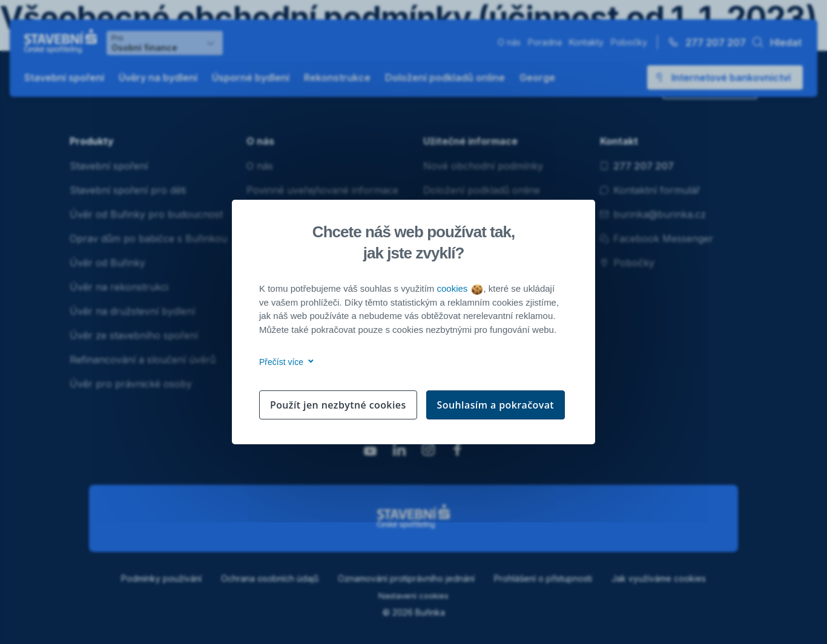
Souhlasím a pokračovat (496, 405)
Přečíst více (284, 362)
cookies (459, 288)
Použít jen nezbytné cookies (338, 405)
